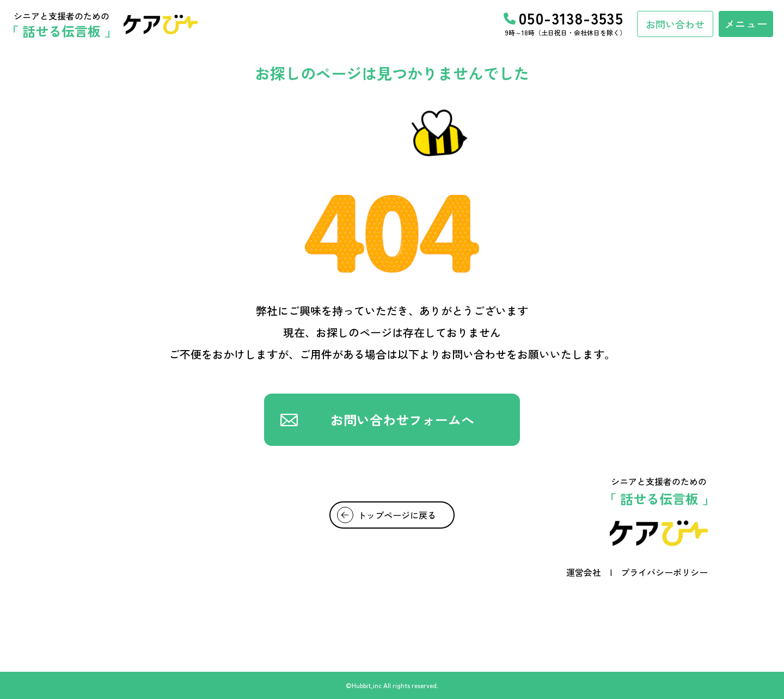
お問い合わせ (675, 24)
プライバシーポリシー (664, 572)
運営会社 (584, 572)
